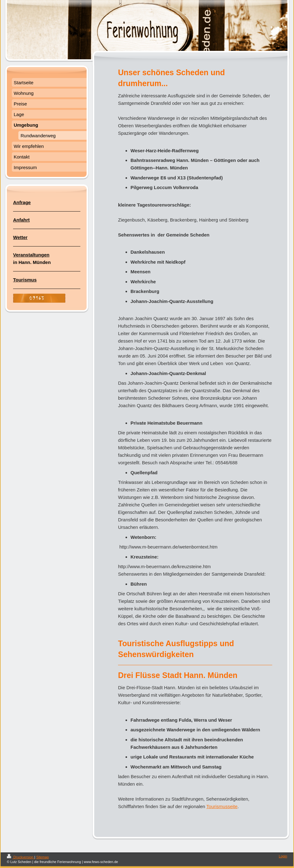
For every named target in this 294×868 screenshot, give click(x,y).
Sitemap (42, 857)
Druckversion (21, 857)
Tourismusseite (222, 806)
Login (283, 856)
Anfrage (22, 202)
